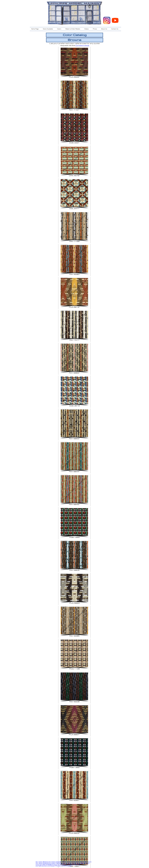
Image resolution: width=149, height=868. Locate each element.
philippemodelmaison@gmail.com (77, 863)
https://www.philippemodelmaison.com (77, 862)
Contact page (82, 45)
